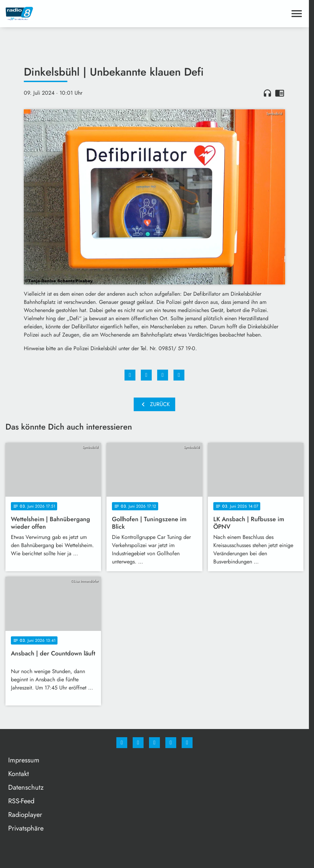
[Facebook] (122, 743)
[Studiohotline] (171, 743)
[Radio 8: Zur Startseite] (80, 14)
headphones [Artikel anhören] (267, 93)
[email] (187, 743)
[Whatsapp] (154, 743)
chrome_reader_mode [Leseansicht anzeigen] (280, 93)
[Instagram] (138, 743)
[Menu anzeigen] (297, 14)
